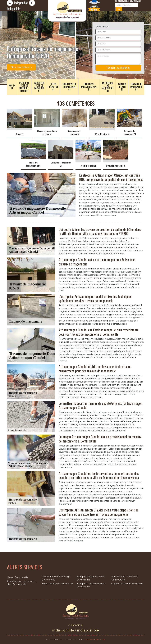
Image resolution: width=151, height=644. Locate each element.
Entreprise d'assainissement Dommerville (91, 585)
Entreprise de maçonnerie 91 (108, 87)
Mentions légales (95, 640)
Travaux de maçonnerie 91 (136, 87)
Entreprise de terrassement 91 (69, 87)
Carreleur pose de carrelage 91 (39, 87)
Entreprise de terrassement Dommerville (91, 578)
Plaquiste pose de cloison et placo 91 (24, 87)
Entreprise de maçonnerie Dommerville (125, 578)
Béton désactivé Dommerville (57, 584)
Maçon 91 (12, 87)
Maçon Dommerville (17, 577)
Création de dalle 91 (122, 87)
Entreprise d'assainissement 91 (89, 87)
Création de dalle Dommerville (127, 584)
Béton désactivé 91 (53, 87)
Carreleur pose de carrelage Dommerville (56, 578)
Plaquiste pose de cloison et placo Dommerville (21, 583)
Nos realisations (21, 67)
